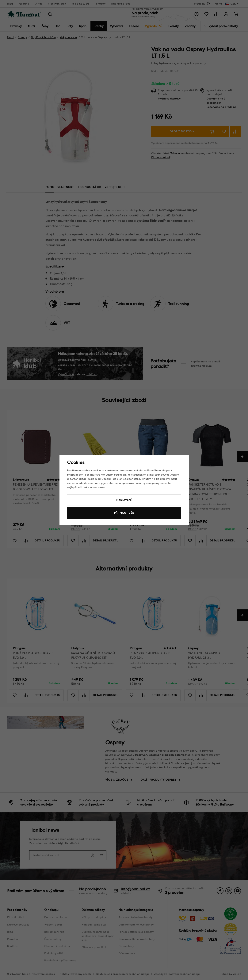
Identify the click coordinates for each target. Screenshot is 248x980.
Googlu (106, 479)
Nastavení (124, 500)
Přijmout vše (124, 513)
